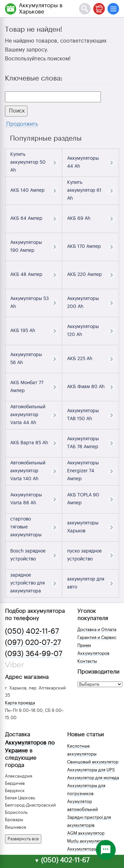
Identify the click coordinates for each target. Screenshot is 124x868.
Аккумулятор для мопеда (93, 778)
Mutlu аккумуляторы (88, 841)
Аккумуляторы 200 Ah (83, 303)
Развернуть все (23, 839)
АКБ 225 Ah (80, 359)
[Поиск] (85, 9)
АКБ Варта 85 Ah (29, 443)
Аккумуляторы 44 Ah (83, 162)
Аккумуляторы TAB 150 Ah (83, 415)
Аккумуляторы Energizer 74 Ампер (83, 471)
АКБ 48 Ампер (26, 275)
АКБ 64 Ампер (26, 218)
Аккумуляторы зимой (89, 849)
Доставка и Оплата (97, 630)
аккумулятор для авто (86, 583)
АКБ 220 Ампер (84, 275)
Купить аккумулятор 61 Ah (84, 190)
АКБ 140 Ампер (27, 190)
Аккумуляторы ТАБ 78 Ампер (83, 443)
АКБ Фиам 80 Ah (86, 387)
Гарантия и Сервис (97, 637)
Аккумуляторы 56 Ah (26, 359)
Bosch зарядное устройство (28, 555)
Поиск (16, 111)
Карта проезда (20, 703)
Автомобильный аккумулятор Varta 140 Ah (28, 471)
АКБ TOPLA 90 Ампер (83, 499)
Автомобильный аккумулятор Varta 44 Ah (28, 415)
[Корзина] (99, 9)
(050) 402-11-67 (32, 631)
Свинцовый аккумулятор (93, 762)
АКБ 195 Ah (23, 331)
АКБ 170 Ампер (84, 247)
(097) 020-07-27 (33, 643)
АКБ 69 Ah (79, 218)
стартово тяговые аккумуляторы (26, 527)
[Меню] (113, 9)
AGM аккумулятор (86, 833)
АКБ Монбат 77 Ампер (27, 387)
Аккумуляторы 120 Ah (83, 331)
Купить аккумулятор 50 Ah (28, 162)
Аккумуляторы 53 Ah (29, 303)
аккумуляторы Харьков (83, 527)
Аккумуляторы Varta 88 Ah (26, 499)
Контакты (87, 661)
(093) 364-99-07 (34, 654)
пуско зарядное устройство (84, 555)
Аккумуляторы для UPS (91, 770)
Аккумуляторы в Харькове (41, 9)
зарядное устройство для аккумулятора (27, 583)
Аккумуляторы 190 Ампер (26, 247)
